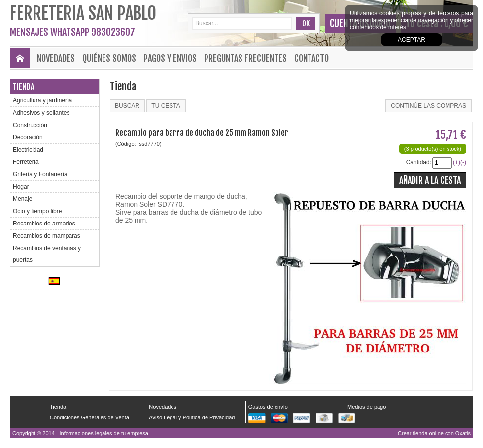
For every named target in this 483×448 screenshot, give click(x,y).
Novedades (56, 58)
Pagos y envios (170, 58)
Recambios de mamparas (47, 236)
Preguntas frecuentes (245, 58)
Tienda (23, 87)
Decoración (28, 137)
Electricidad (28, 150)
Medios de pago (367, 407)
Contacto (311, 58)
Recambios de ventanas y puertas (47, 254)
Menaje (22, 199)
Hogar (21, 187)
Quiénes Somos (109, 58)
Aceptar (412, 40)
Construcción (30, 125)
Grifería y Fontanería (40, 174)
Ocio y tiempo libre (37, 211)
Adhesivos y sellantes (41, 113)
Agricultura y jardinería (42, 100)
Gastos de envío (268, 407)
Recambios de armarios (44, 224)
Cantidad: (419, 162)
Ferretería (26, 162)
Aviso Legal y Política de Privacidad (192, 417)
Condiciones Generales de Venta (89, 417)
